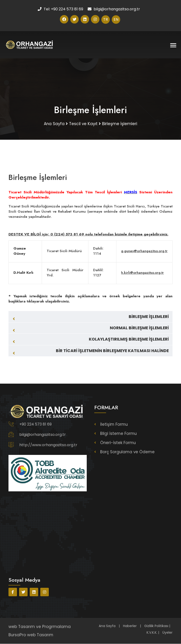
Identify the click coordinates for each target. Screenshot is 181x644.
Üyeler (167, 633)
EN (116, 19)
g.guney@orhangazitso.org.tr (144, 252)
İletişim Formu (114, 425)
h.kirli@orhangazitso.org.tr (141, 273)
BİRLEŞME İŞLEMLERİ (149, 317)
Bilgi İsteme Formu (119, 434)
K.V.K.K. (152, 633)
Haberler (130, 626)
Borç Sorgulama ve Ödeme (128, 453)
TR (106, 19)
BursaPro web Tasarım (31, 635)
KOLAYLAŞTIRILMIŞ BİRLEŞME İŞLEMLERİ (129, 340)
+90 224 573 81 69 (35, 425)
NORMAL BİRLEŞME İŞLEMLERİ (139, 329)
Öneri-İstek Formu (118, 443)
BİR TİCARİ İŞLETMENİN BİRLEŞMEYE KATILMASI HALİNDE (112, 351)
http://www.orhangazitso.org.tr (48, 445)
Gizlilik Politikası (156, 626)
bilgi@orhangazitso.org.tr (43, 435)
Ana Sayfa (107, 626)
